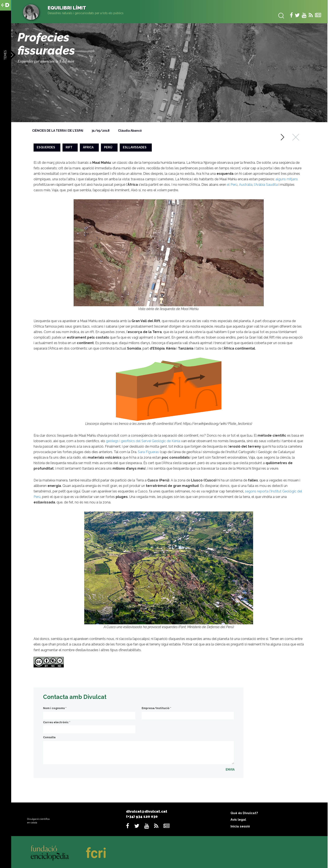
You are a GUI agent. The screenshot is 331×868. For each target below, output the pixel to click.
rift (69, 147)
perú (108, 147)
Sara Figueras (148, 452)
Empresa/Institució (156, 708)
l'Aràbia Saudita (266, 185)
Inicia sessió (240, 826)
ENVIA (230, 770)
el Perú (232, 185)
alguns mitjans (287, 179)
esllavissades (135, 147)
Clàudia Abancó (130, 131)
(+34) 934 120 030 (142, 816)
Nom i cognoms (55, 708)
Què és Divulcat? (244, 813)
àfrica (88, 147)
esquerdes (46, 147)
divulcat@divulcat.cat (147, 811)
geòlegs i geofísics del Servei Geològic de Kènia (143, 441)
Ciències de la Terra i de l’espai (58, 131)
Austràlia (246, 185)
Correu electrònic (57, 722)
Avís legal (238, 820)
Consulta (49, 737)
